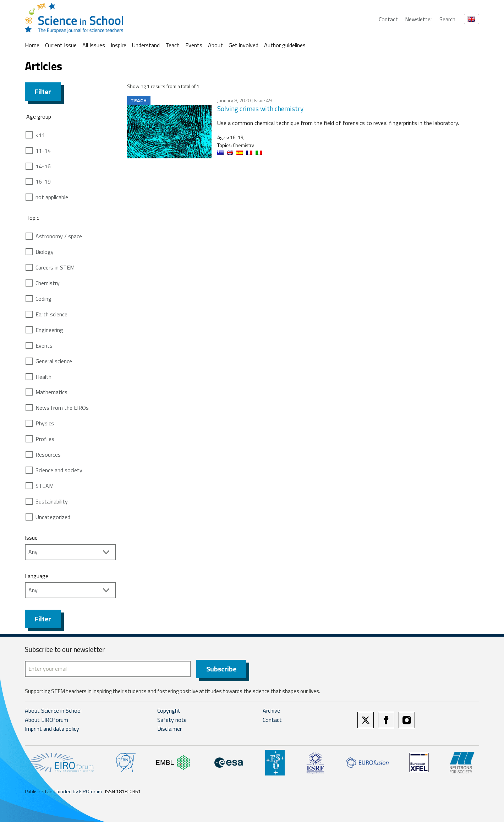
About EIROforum (46, 720)
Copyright (169, 711)
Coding (43, 299)
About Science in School (53, 711)
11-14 (43, 151)
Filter (43, 91)
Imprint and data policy (52, 729)
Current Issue (61, 45)
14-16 (43, 166)
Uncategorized (53, 517)
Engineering (49, 330)
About (215, 45)
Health (43, 377)
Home (32, 45)
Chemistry (48, 283)
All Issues (94, 45)
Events (194, 45)
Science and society (59, 470)
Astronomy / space (59, 236)
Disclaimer (169, 729)
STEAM (45, 486)
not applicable (52, 197)
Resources (48, 454)
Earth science (51, 314)
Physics (45, 423)
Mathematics (51, 392)
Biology (45, 252)
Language (37, 576)
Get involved (243, 45)
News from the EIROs (62, 408)
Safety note (172, 720)
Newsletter (419, 19)
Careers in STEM (55, 267)
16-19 (43, 181)
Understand (146, 45)
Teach (172, 45)
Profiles (45, 439)
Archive (271, 711)
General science (54, 361)
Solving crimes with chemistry (260, 108)
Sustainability (52, 501)
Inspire (119, 45)
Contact (388, 19)
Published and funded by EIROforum (63, 791)
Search (447, 19)
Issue (31, 538)
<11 (40, 135)
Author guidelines (285, 45)
